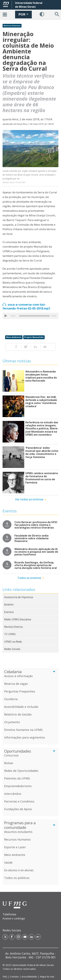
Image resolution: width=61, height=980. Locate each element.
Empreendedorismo (18, 786)
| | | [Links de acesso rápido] (28, 976)
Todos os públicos (17, 878)
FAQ (5, 976)
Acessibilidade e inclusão (21, 707)
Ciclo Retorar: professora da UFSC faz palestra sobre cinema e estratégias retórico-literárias (36, 525)
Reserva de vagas (16, 684)
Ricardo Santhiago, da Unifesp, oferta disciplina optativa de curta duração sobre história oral (36, 565)
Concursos (11, 755)
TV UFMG (10, 634)
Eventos (9, 612)
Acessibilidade (29, 976)
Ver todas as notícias (29, 499)
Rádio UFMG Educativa (18, 619)
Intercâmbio (13, 794)
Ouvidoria (11, 699)
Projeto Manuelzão (34, 337)
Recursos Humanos (17, 839)
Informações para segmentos (25, 737)
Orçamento (12, 722)
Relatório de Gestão (18, 714)
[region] (30, 919)
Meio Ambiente (14, 337)
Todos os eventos (29, 578)
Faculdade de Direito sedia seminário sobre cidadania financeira (31, 538)
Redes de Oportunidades (21, 771)
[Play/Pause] (6, 316)
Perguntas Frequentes (20, 691)
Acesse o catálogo (14, 918)
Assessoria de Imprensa (19, 597)
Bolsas (9, 763)
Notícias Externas (12, 26)
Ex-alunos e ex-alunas (19, 870)
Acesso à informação (18, 676)
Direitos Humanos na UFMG (23, 730)
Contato (14, 976)
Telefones (9, 914)
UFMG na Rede (13, 642)
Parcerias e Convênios (19, 801)
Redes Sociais (12, 649)
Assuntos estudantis (18, 832)
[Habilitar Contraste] (42, 14)
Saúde (8, 862)
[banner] (30, 10)
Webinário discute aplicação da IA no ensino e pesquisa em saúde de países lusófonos (36, 552)
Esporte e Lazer (15, 847)
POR (23, 14)
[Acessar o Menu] (5, 14)
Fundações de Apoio (18, 809)
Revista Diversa (13, 627)
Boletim (9, 605)
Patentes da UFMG (17, 778)
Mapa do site (47, 976)
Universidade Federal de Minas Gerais (33, 965)
